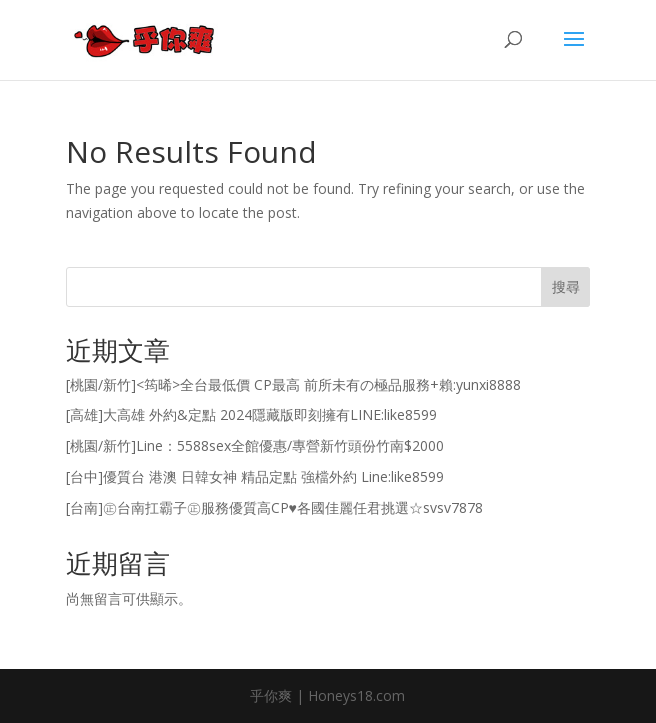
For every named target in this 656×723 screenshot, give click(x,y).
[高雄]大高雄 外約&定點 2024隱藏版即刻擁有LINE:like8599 (251, 414)
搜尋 (566, 286)
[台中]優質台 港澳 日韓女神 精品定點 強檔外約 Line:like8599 (255, 476)
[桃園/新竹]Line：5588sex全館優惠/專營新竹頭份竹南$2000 (255, 445)
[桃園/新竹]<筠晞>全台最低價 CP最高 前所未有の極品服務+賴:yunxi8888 (293, 384)
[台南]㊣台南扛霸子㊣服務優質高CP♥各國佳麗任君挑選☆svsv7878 (274, 507)
